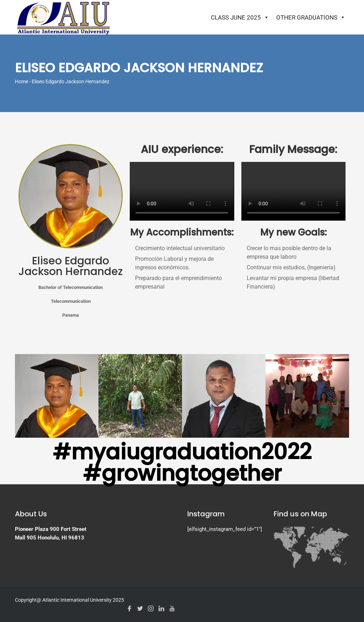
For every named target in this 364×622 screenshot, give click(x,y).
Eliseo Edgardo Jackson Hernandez (71, 266)
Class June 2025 (240, 17)
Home (22, 81)
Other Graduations (311, 17)
